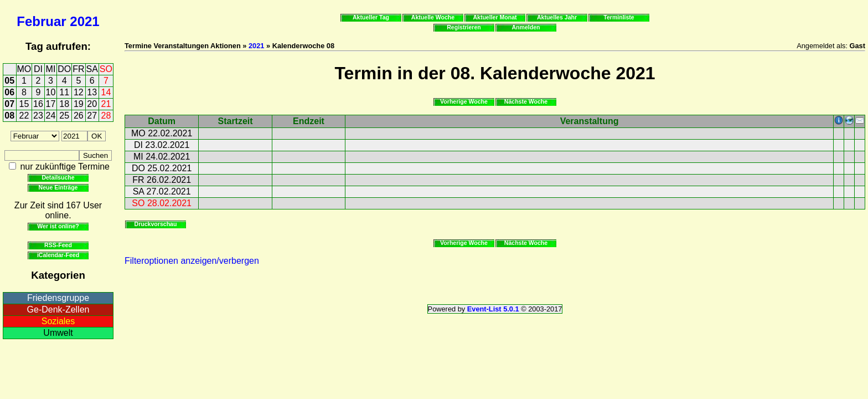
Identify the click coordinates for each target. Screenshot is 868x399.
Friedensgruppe (58, 298)
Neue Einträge (58, 187)
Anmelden (526, 27)
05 (9, 81)
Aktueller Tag (371, 17)
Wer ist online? (58, 226)
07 (9, 104)
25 (64, 116)
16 (38, 104)
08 (9, 116)
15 (24, 104)
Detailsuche (58, 177)
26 (79, 116)
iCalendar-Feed (58, 255)
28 (106, 116)
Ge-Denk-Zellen (58, 310)
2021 (84, 21)
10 (51, 92)
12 (79, 92)
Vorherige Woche (464, 101)
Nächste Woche (526, 101)
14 (106, 92)
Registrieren (464, 27)
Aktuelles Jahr (557, 17)
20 (92, 104)
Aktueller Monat (495, 17)
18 (64, 104)
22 (24, 116)
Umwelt (58, 333)
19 (79, 104)
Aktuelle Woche (433, 17)
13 (92, 92)
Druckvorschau (156, 224)
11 (64, 92)
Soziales (58, 321)
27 (92, 116)
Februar (41, 21)
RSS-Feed (58, 245)
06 (9, 92)
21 (106, 104)
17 (51, 104)
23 (38, 116)
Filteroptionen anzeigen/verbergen (192, 261)
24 (51, 116)
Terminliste (619, 17)
